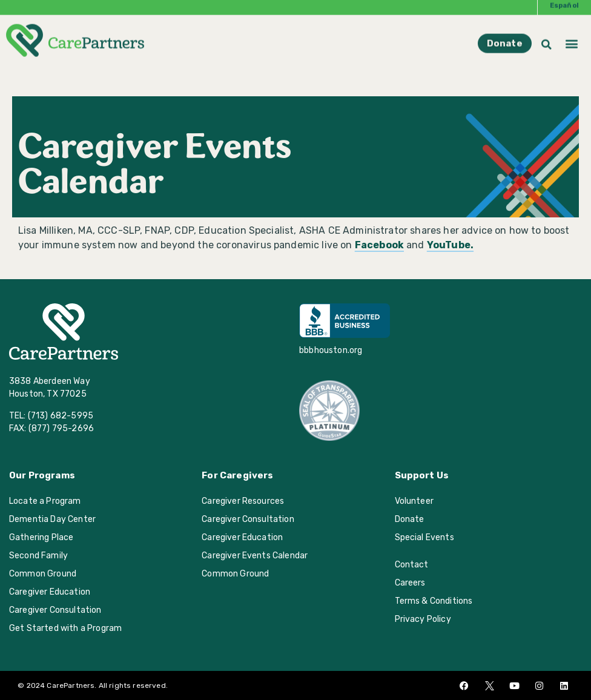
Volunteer (414, 501)
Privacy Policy (423, 619)
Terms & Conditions (434, 601)
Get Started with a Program (65, 628)
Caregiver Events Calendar (255, 556)
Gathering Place (41, 537)
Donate (410, 519)
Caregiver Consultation (55, 610)
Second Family (38, 556)
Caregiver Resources (243, 501)
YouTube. (450, 245)
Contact (412, 565)
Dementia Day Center (52, 519)
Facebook (379, 245)
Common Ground (43, 574)
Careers (410, 583)
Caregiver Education (50, 592)
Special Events (424, 537)
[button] (572, 35)
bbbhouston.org (331, 350)
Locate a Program (45, 501)
